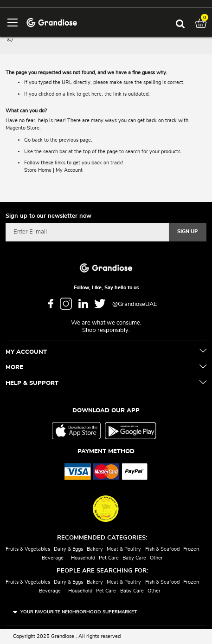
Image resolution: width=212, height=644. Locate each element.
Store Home (38, 170)
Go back (33, 140)
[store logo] (52, 22)
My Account (69, 170)
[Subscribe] (188, 232)
